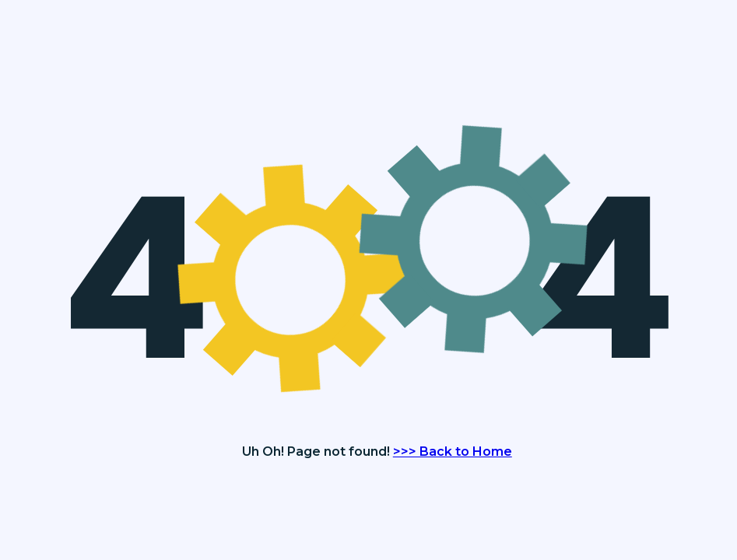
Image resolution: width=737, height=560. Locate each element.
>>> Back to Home (453, 451)
